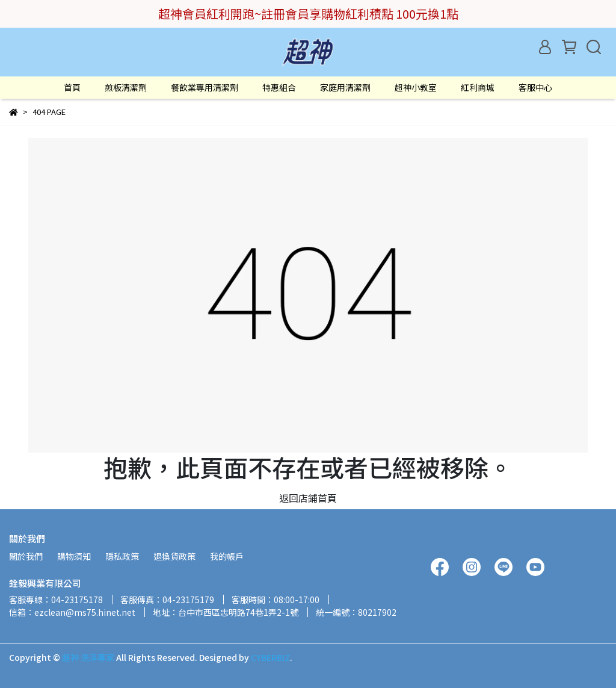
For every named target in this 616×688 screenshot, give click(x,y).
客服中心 (535, 87)
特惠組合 (279, 87)
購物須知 (74, 556)
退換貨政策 (174, 556)
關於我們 (26, 556)
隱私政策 (122, 556)
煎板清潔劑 (126, 87)
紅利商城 (478, 87)
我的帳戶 (227, 556)
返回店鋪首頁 (308, 498)
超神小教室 (416, 87)
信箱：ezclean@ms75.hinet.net (72, 612)
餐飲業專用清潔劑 (205, 87)
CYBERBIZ (270, 657)
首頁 (72, 87)
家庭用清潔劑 (345, 87)
